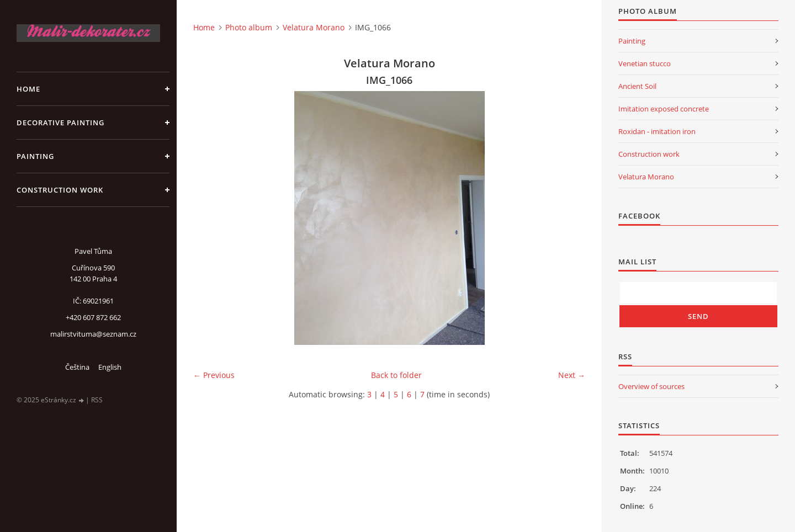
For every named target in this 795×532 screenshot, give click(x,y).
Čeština (77, 367)
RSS (97, 400)
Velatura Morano (314, 27)
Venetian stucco (645, 63)
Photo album (249, 27)
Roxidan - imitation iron (657, 131)
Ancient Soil (637, 86)
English (110, 367)
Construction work (60, 190)
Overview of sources (651, 386)
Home (28, 89)
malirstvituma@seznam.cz (93, 334)
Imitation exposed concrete (664, 109)
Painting (35, 156)
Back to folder (396, 375)
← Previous (214, 375)
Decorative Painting (60, 123)
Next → (572, 375)
